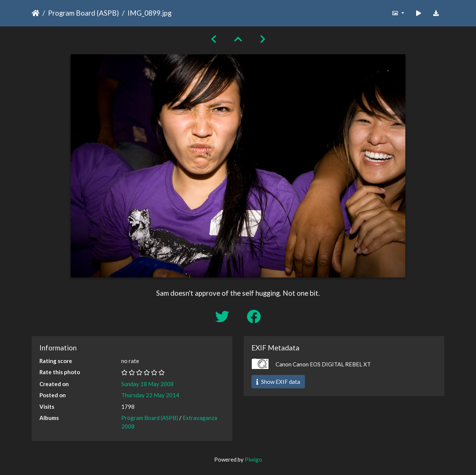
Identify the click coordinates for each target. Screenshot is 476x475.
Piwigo (253, 459)
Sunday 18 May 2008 (147, 384)
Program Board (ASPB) (83, 13)
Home (36, 13)
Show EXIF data (278, 382)
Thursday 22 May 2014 (150, 395)
